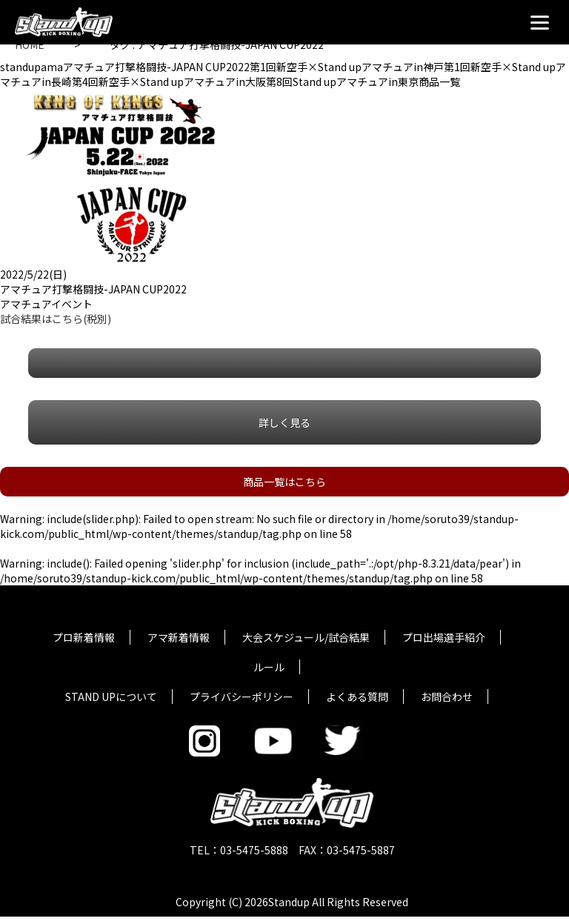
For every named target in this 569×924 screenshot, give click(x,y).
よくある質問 (357, 697)
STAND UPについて (111, 697)
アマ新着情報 (179, 637)
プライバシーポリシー (242, 697)
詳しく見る (284, 422)
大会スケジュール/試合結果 (306, 637)
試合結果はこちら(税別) (56, 319)
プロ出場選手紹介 (444, 637)
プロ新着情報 (84, 637)
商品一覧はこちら (284, 482)
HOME (30, 44)
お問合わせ (447, 697)
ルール (269, 667)
